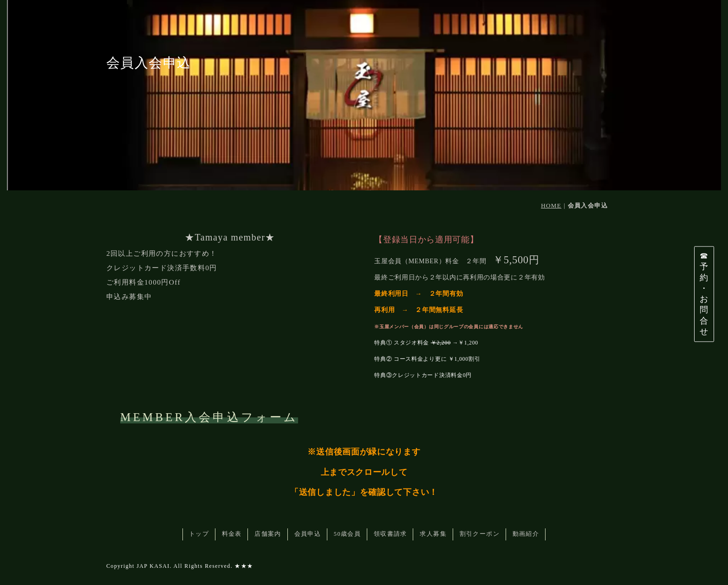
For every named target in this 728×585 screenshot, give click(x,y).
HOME (551, 205)
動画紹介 (526, 534)
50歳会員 (348, 534)
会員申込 (308, 534)
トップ (199, 534)
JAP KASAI (153, 566)
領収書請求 (390, 534)
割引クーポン (480, 534)
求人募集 (433, 534)
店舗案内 (268, 534)
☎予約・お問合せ (704, 294)
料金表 (232, 534)
